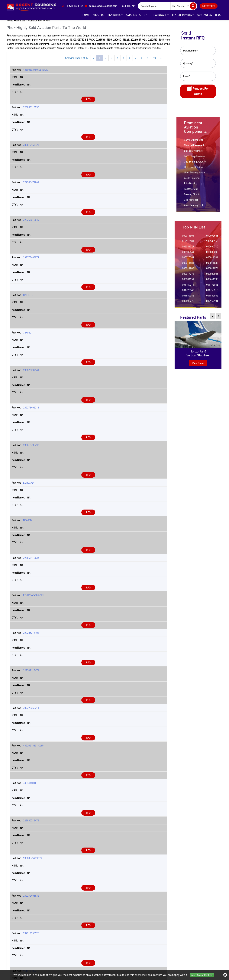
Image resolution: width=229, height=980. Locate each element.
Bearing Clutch (192, 197)
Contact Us (205, 15)
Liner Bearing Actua (194, 175)
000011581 (188, 265)
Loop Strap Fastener (195, 158)
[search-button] (193, 6)
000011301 (188, 238)
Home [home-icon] (10, 23)
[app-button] (127, 6)
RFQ (88, 102)
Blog (218, 15)
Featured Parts (183, 15)
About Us (98, 15)
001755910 (212, 292)
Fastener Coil (191, 191)
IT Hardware (160, 15)
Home (86, 15)
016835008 (212, 254)
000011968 (188, 271)
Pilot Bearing (191, 186)
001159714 (188, 287)
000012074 (212, 271)
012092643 (212, 238)
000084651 (188, 282)
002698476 (188, 303)
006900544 (188, 254)
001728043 (188, 292)
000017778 (188, 276)
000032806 (212, 276)
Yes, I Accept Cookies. (202, 975)
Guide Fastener (192, 180)
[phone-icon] (73, 6)
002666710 (212, 249)
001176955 (212, 287)
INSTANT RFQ (209, 6)
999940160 (212, 243)
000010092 (188, 260)
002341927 (188, 249)
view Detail (198, 365)
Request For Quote (198, 93)
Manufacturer (35, 23)
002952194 (212, 303)
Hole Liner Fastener (194, 169)
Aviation (20, 23)
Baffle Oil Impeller (194, 142)
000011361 (212, 260)
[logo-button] (31, 7)
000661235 (212, 282)
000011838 (212, 265)
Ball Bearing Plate (193, 153)
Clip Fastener (191, 202)
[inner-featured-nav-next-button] (219, 318)
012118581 (188, 243)
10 (154, 60)
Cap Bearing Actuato (195, 164)
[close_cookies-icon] (225, 975)
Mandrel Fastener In (195, 148)
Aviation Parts (137, 15)
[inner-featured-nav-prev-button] (213, 318)
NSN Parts (115, 15)
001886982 (188, 298)
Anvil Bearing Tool (193, 208)
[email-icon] (101, 6)
